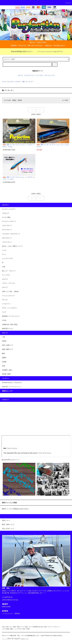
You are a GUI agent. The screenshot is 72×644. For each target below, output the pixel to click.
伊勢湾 (4, 341)
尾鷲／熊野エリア (8, 349)
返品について (28, 627)
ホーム (4, 82)
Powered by (15, 639)
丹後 (3, 366)
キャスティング (29, 75)
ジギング (20, 75)
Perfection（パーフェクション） (12, 387)
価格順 (14, 100)
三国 (3, 337)
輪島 (3, 354)
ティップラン (39, 75)
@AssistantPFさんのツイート (11, 460)
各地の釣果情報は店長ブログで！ (21, 51)
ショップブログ (18, 629)
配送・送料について (19, 627)
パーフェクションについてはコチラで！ (49, 51)
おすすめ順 (7, 100)
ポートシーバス (50, 75)
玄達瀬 (4, 362)
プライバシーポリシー (54, 627)
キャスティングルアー (15, 82)
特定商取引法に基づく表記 (40, 627)
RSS (24, 629)
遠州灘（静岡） (7, 374)
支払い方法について (7, 627)
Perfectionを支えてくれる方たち (12, 383)
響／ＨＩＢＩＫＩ (28, 82)
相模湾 (4, 358)
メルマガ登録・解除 (7, 629)
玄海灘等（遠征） (8, 370)
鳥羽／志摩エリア (8, 345)
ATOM (28, 629)
